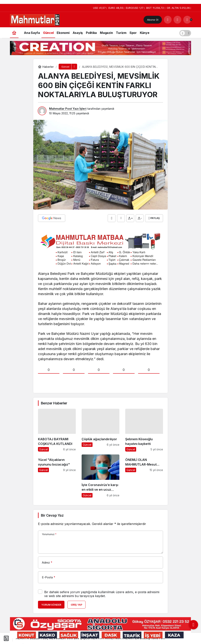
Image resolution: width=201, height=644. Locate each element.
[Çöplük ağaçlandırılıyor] (100, 430)
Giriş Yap (76, 605)
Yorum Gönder (51, 605)
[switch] (185, 33)
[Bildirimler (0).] (187, 20)
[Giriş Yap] (177, 20)
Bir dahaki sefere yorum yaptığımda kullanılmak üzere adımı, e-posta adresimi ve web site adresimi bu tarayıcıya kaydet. (102, 594)
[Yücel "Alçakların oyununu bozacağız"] (57, 476)
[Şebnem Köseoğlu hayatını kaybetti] (144, 430)
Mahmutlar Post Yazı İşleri (68, 109)
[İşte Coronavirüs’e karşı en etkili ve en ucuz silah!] (100, 476)
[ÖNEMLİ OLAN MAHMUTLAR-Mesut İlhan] (144, 476)
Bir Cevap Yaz (52, 515)
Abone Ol (153, 20)
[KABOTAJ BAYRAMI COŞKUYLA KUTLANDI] (57, 430)
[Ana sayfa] (14, 33)
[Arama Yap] (168, 20)
